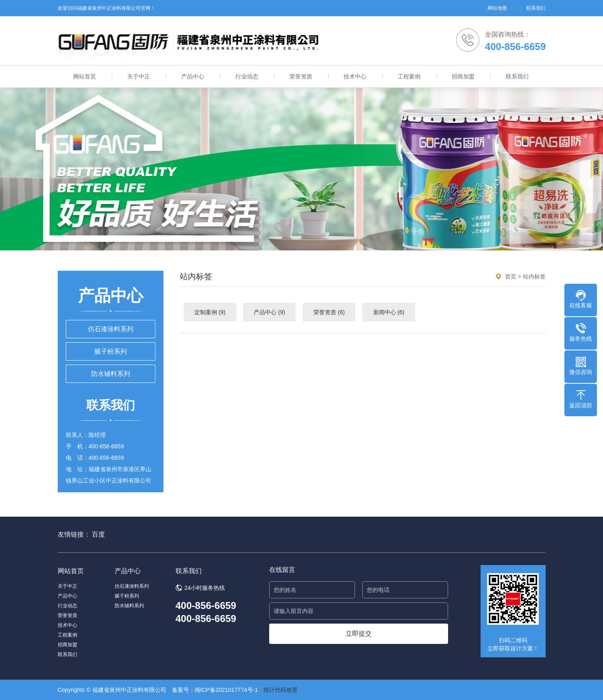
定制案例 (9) (210, 312)
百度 (98, 534)
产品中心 (193, 76)
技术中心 (355, 76)
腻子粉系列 (111, 351)
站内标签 (534, 276)
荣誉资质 (301, 76)
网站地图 (497, 8)
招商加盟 (463, 76)
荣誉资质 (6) (329, 312)
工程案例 (409, 76)
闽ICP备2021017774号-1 (226, 690)
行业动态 (247, 76)
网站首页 (85, 76)
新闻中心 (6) (389, 312)
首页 (511, 276)
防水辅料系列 (111, 374)
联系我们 (536, 8)
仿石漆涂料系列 (111, 329)
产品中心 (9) (269, 312)
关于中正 (139, 76)
